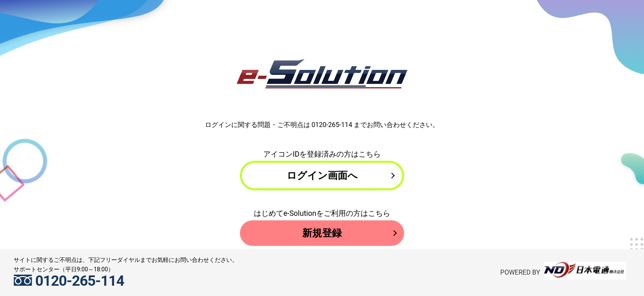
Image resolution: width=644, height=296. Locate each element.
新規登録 (322, 240)
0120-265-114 (332, 125)
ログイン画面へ (322, 178)
